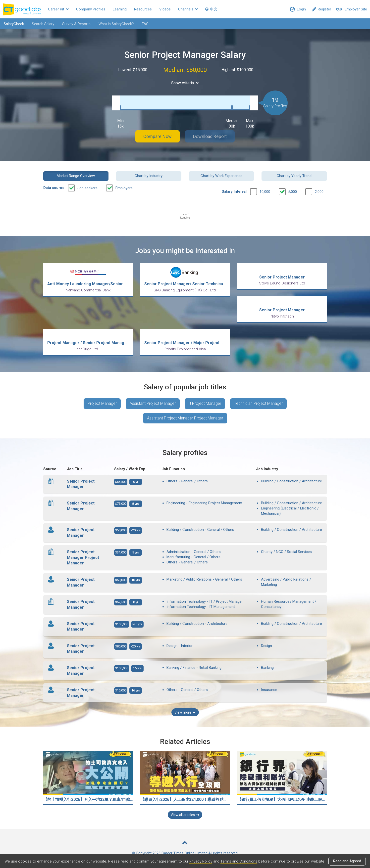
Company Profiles (91, 9)
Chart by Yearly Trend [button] (294, 176)
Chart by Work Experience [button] (221, 176)
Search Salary (43, 24)
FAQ (145, 24)
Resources (143, 9)
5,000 (292, 192)
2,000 (319, 192)
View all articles (185, 815)
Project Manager (102, 403)
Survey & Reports (76, 24)
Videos (165, 9)
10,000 (265, 192)
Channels (188, 9)
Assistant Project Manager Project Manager (185, 418)
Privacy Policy (201, 861)
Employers (124, 188)
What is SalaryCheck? (116, 24)
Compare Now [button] (158, 136)
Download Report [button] (210, 136)
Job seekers (87, 188)
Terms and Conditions (239, 861)
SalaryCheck (14, 24)
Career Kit (58, 9)
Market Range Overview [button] (76, 176)
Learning (120, 9)
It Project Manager (205, 403)
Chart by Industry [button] (149, 176)
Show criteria (185, 83)
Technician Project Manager (258, 403)
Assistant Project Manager (153, 403)
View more (185, 712)
